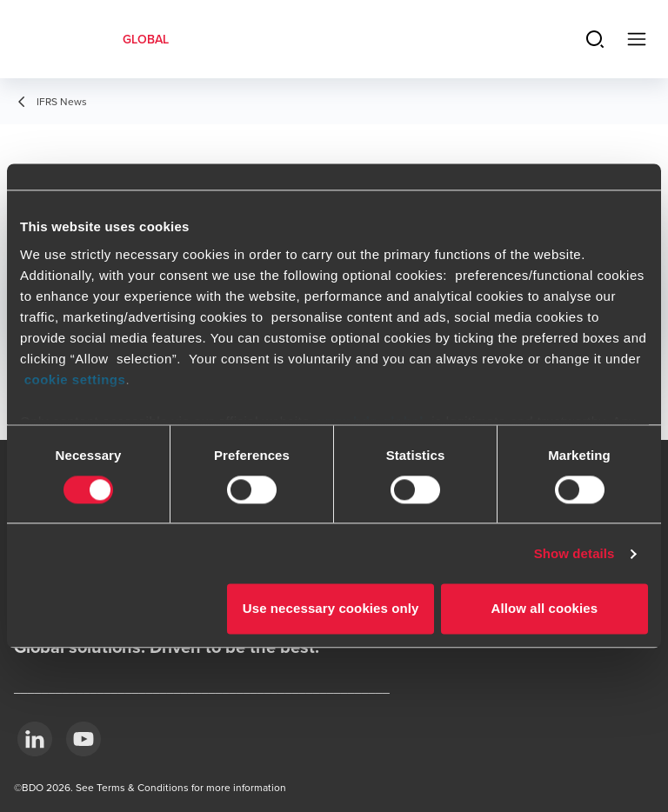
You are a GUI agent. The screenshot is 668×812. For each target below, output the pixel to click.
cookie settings (75, 379)
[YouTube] (83, 739)
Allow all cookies (545, 609)
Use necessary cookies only (331, 609)
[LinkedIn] (35, 739)
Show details (574, 553)
